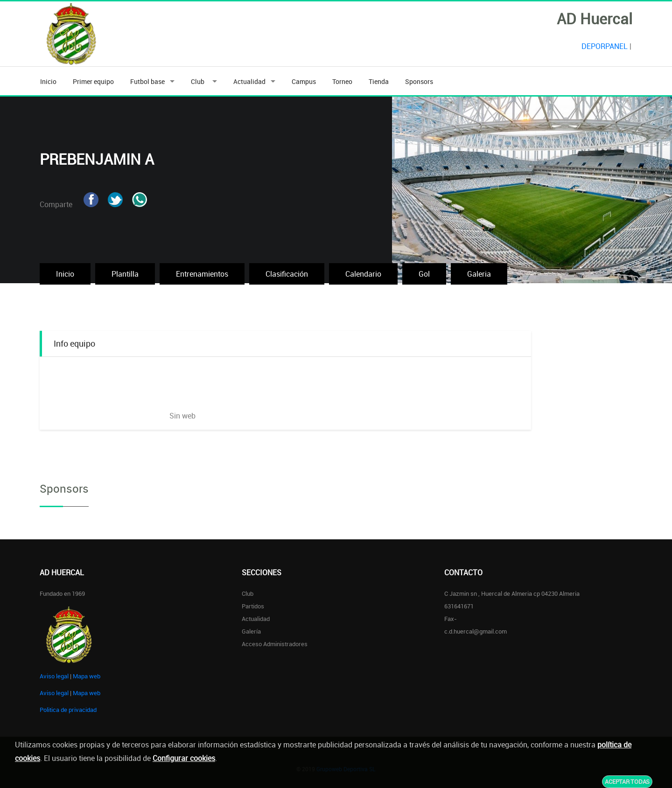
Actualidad (249, 81)
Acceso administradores (275, 644)
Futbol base (147, 81)
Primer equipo (93, 81)
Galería (251, 631)
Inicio (48, 81)
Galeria (479, 274)
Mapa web (87, 676)
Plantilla (125, 274)
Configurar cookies (184, 758)
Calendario (363, 274)
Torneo (342, 81)
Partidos (253, 606)
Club (199, 81)
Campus (304, 81)
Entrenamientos (202, 274)
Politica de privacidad (68, 710)
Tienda (379, 81)
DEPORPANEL (605, 46)
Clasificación (287, 274)
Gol (424, 274)
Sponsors (419, 81)
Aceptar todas (627, 781)
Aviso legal (54, 676)
